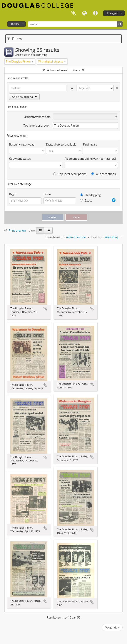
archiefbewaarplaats (37, 117)
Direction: (98, 237)
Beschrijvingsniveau (22, 144)
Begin (13, 194)
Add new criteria (24, 97)
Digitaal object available (61, 144)
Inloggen (113, 13)
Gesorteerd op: (55, 237)
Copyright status (20, 159)
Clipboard (74, 13)
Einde (47, 194)
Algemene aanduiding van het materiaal (90, 159)
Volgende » (112, 627)
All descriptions (104, 174)
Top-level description (37, 125)
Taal (84, 13)
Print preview (15, 230)
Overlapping (90, 195)
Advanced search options (63, 70)
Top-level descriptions (70, 174)
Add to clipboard (45, 309)
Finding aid (90, 144)
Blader (15, 24)
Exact (86, 200)
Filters (15, 39)
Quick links (95, 13)
